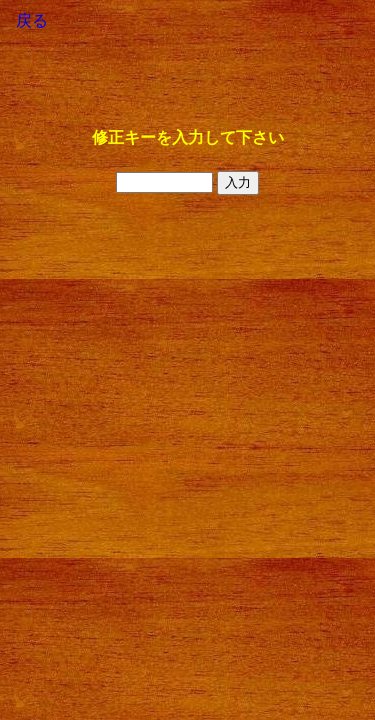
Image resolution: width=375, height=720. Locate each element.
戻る (32, 20)
